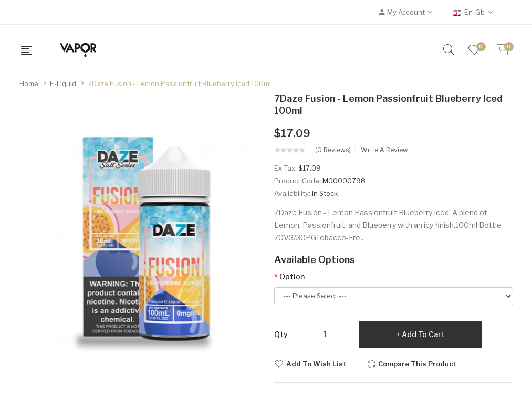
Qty (281, 334)
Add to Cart (423, 334)
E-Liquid (63, 83)
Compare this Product (418, 364)
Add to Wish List (316, 364)
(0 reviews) (333, 150)
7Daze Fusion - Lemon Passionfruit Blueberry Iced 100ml (179, 83)
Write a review (384, 150)
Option (292, 276)
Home (29, 83)
